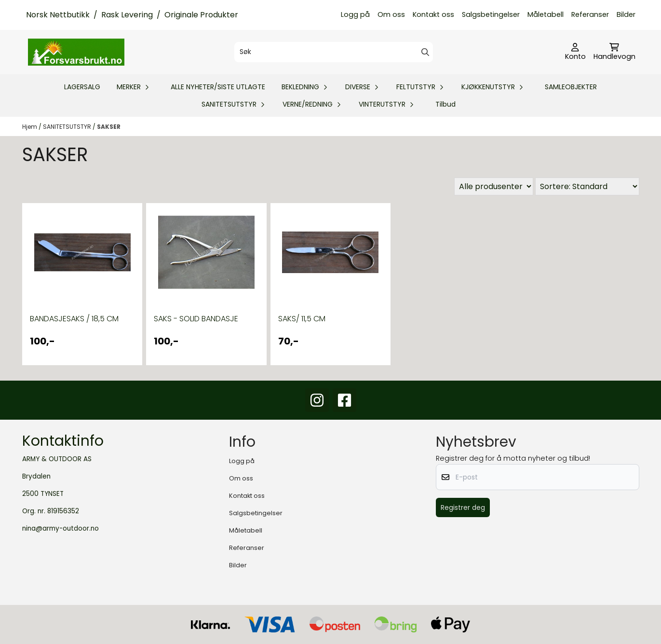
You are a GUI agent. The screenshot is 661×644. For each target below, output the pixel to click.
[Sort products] (587, 186)
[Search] (425, 52)
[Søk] (334, 52)
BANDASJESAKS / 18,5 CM (74, 319)
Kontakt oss (433, 14)
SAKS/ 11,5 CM (302, 319)
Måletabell (546, 14)
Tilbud (445, 104)
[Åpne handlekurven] (614, 52)
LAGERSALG (82, 87)
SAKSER (109, 127)
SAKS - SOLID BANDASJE (196, 319)
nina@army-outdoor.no (61, 528)
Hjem (30, 127)
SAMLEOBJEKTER (571, 87)
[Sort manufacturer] (494, 186)
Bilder (626, 14)
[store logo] (76, 52)
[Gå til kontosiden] (575, 52)
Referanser (590, 14)
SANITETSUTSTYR (68, 127)
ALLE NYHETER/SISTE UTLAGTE (218, 87)
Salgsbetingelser (491, 14)
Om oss (391, 14)
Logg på (355, 14)
